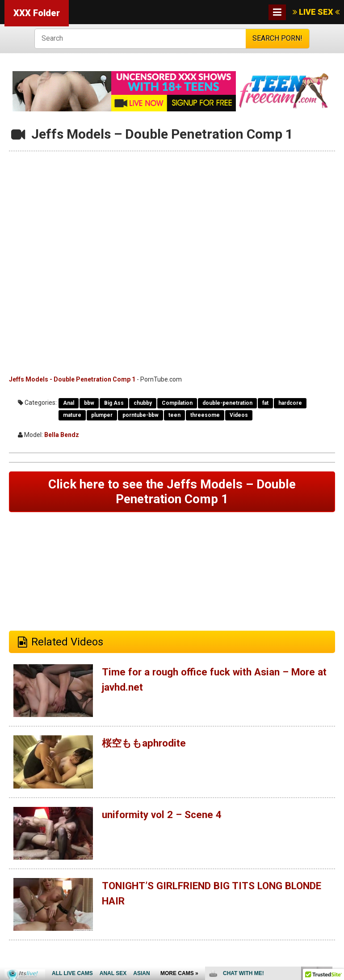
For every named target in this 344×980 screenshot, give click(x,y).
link (336, 840)
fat (265, 403)
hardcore (290, 403)
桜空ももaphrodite (147, 746)
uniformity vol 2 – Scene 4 (166, 817)
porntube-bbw (141, 415)
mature (72, 415)
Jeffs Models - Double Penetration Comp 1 (72, 379)
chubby (143, 403)
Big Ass (114, 403)
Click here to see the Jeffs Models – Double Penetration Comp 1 (172, 493)
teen (174, 415)
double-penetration (227, 403)
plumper (102, 415)
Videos (239, 415)
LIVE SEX (316, 12)
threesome (205, 415)
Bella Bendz (62, 435)
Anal (69, 403)
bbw (89, 403)
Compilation (177, 403)
